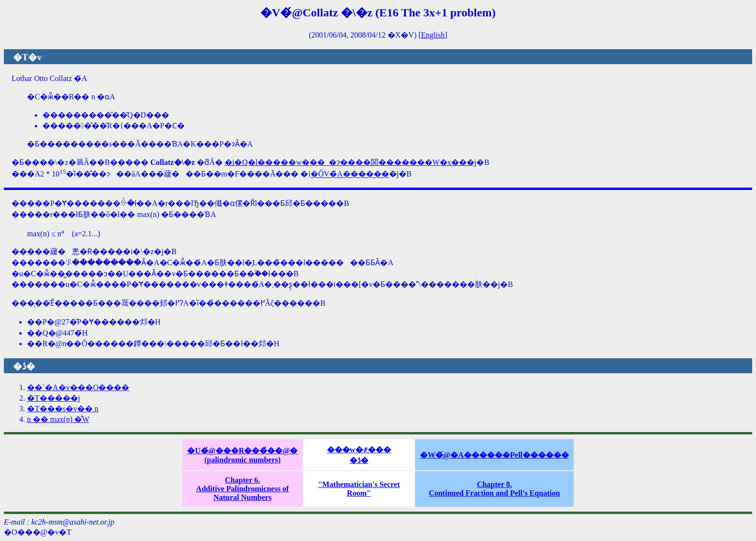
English (433, 35)
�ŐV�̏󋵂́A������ (350, 174)
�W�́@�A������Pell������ (494, 455)
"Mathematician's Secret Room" (359, 489)
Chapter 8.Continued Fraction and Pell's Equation (494, 489)
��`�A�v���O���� (78, 387)
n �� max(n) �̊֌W (58, 419)
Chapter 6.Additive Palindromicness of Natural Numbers (243, 489)
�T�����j (54, 398)
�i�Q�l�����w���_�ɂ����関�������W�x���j (351, 162)
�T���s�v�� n (63, 409)
